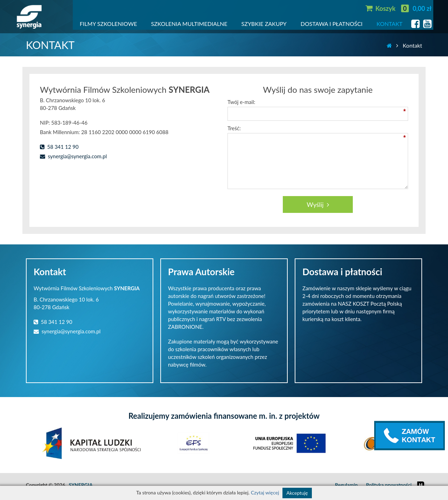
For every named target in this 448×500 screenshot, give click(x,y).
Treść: (234, 128)
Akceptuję (297, 493)
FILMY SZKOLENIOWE (108, 24)
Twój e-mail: (241, 102)
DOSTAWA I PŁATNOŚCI (332, 24)
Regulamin (346, 485)
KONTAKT (390, 24)
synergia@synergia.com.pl (73, 156)
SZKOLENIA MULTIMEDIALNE (189, 24)
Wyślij (318, 204)
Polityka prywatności (389, 485)
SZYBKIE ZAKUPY (264, 24)
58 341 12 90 (59, 147)
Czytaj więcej (265, 492)
